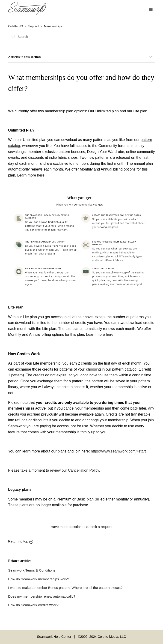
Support (34, 26)
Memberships (53, 26)
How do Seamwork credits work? (33, 605)
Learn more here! (31, 175)
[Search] (81, 37)
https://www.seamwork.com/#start (118, 451)
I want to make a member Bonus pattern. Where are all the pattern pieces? (65, 588)
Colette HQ (15, 26)
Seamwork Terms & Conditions (32, 570)
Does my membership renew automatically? (42, 596)
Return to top (21, 541)
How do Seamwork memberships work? (39, 579)
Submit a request (99, 527)
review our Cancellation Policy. (75, 470)
